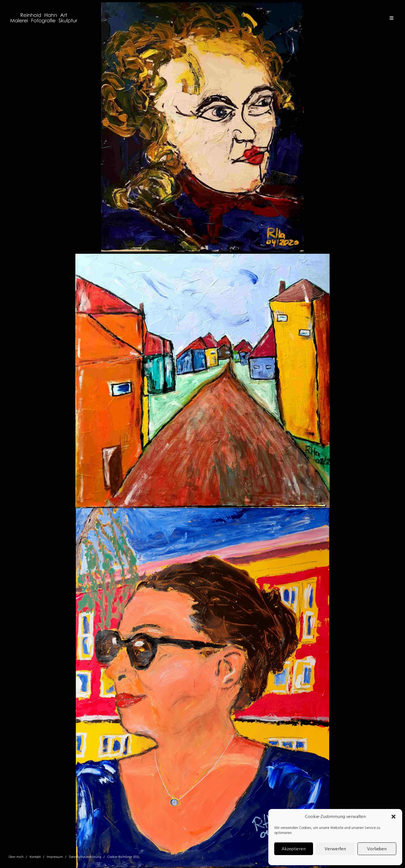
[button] (393, 817)
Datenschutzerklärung (85, 857)
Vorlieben (377, 849)
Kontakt (35, 857)
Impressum (55, 857)
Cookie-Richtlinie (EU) (123, 857)
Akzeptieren (294, 849)
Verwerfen (335, 849)
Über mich (16, 857)
